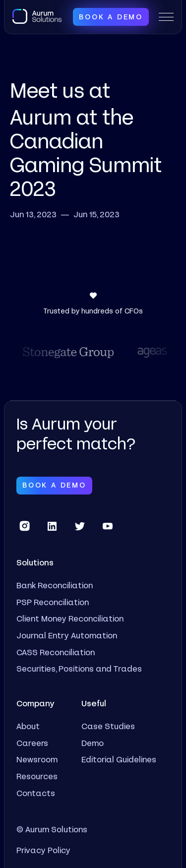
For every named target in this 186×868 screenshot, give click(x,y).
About (28, 726)
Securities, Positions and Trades (79, 668)
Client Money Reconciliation (70, 618)
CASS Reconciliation (56, 652)
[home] (37, 16)
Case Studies (108, 726)
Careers (32, 743)
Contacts (36, 793)
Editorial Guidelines (119, 759)
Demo (93, 743)
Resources (37, 776)
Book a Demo (111, 17)
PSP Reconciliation (53, 602)
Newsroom (37, 759)
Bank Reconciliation (55, 585)
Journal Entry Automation (67, 635)
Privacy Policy (43, 850)
